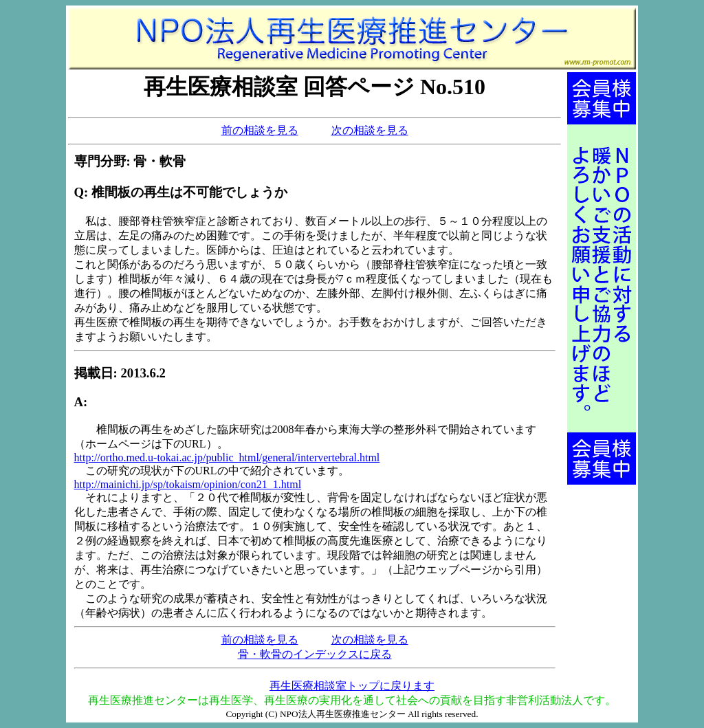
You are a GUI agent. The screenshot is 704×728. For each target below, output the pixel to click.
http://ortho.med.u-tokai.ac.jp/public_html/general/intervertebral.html (227, 457)
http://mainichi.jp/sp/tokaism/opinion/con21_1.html (188, 484)
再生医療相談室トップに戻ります (352, 686)
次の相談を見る (370, 130)
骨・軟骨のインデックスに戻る (315, 654)
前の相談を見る (260, 130)
